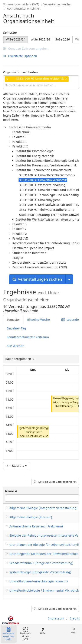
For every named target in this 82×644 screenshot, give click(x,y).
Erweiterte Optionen (20, 56)
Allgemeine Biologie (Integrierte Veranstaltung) (43, 508)
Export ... (16, 466)
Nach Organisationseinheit (24, 9)
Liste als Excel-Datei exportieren (55, 482)
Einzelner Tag (16, 328)
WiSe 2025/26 (40, 39)
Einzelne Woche (39, 320)
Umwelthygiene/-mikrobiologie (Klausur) (39, 581)
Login (73, 630)
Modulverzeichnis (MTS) (26, 634)
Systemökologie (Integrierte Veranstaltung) (47, 428)
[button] (47, 435)
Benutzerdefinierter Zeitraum (28, 337)
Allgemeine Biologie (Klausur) (31, 517)
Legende (70, 320)
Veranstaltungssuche (57, 4)
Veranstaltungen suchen (37, 279)
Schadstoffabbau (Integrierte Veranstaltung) (41, 563)
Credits (75, 618)
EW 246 (43, 436)
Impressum (56, 618)
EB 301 (77, 406)
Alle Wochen (15, 346)
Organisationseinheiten (20, 72)
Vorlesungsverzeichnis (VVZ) (21, 4)
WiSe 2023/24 (16, 39)
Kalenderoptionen (19, 359)
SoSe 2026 (63, 39)
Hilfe (42, 631)
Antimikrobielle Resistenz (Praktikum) (36, 526)
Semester (10, 32)
